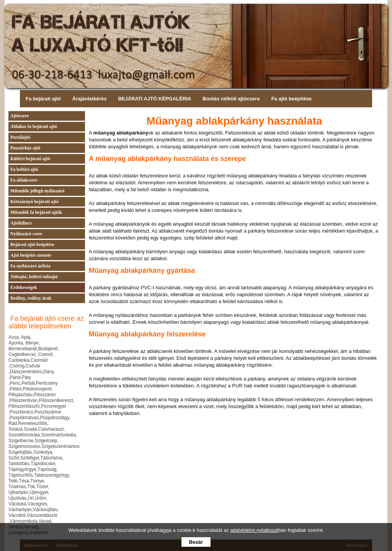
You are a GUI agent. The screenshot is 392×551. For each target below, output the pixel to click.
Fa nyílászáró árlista (30, 266)
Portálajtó (20, 137)
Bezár (196, 542)
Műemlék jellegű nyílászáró (37, 191)
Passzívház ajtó (25, 148)
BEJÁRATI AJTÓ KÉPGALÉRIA (154, 99)
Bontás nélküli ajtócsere (231, 99)
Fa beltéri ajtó (24, 169)
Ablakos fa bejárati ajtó (34, 126)
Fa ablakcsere (24, 180)
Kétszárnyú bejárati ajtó (34, 202)
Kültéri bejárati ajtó (30, 159)
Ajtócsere (20, 116)
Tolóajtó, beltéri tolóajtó (34, 277)
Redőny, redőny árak (31, 298)
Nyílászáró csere (26, 234)
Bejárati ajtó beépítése (32, 244)
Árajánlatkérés (90, 99)
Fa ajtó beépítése (292, 99)
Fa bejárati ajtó (43, 99)
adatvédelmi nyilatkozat (254, 530)
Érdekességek (24, 287)
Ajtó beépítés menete (31, 255)
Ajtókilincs (21, 223)
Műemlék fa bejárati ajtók (36, 212)
